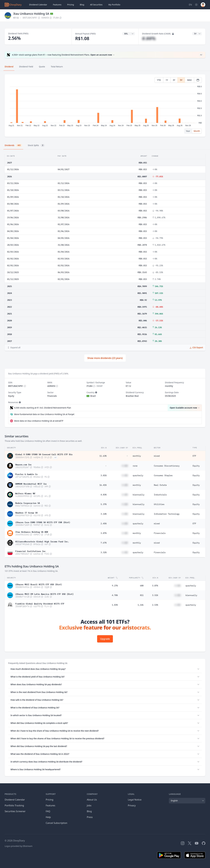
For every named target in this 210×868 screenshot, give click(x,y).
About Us (92, 800)
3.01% (104, 475)
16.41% (103, 485)
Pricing (71, 5)
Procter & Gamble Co (26, 474)
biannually (139, 495)
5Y (181, 80)
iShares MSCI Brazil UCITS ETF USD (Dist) (39, 584)
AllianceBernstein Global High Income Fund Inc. (42, 541)
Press (90, 817)
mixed (157, 456)
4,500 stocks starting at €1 (43, 408)
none (135, 466)
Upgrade (105, 639)
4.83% (104, 495)
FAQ (48, 811)
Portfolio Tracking (14, 805)
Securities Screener (15, 811)
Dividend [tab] (9, 67)
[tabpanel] (105, 106)
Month (197, 131)
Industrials (160, 495)
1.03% (115, 605)
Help (48, 817)
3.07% (104, 533)
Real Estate (160, 485)
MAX (189, 80)
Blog (89, 811)
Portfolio (114, 5)
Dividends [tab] (13, 145)
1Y (167, 80)
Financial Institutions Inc (30, 551)
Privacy (132, 805)
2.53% (155, 605)
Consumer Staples (163, 475)
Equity (196, 466)
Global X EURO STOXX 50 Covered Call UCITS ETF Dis (44, 454)
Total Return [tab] (57, 67)
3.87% (155, 586)
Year (188, 131)
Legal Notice (135, 800)
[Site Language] (190, 5)
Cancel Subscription (57, 823)
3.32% (104, 552)
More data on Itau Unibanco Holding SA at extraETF (39, 421)
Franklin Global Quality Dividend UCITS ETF (40, 603)
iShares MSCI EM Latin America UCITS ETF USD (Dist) (44, 594)
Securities (96, 5)
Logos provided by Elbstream (19, 846)
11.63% (103, 456)
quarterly (138, 475)
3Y (174, 80)
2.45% (104, 524)
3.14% (104, 514)
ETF (194, 456)
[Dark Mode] (196, 5)
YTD (159, 80)
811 (142, 595)
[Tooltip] (96, 392)
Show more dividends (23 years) (105, 358)
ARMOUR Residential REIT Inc (31, 484)
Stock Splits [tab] (36, 145)
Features (57, 5)
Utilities (159, 504)
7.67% (104, 543)
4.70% (115, 595)
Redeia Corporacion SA (28, 503)
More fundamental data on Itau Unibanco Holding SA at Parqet (44, 414)
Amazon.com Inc (23, 464)
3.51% (155, 595)
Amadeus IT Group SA (26, 512)
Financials (160, 533)
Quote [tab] (42, 67)
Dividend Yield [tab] (26, 67)
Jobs (89, 805)
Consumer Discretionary (167, 466)
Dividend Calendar (38, 5)
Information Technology (167, 514)
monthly (137, 456)
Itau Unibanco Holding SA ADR (32, 532)
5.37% (104, 504)
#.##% (149, 38)
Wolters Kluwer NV (25, 493)
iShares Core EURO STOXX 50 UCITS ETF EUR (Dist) (43, 522)
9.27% (115, 586)
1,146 (141, 605)
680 (142, 586)
